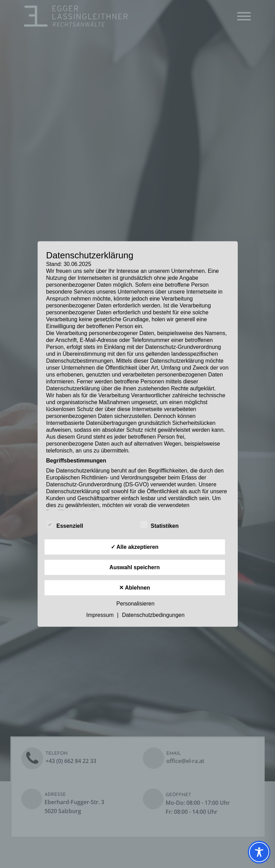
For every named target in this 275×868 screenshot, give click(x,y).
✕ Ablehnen (135, 588)
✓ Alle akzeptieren (135, 547)
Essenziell (65, 525)
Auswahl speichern (135, 567)
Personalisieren (135, 604)
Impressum (100, 615)
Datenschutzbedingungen (153, 615)
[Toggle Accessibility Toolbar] (259, 852)
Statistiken (160, 525)
